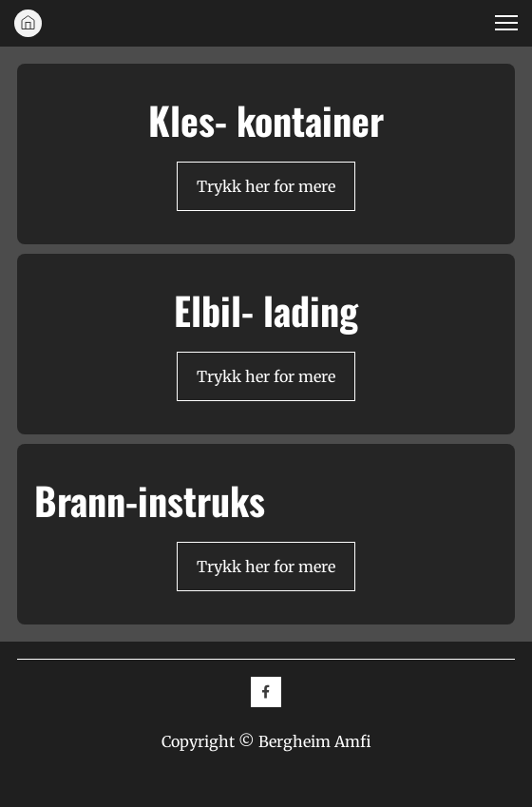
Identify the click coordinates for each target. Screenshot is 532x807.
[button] (506, 23)
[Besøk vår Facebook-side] (266, 692)
